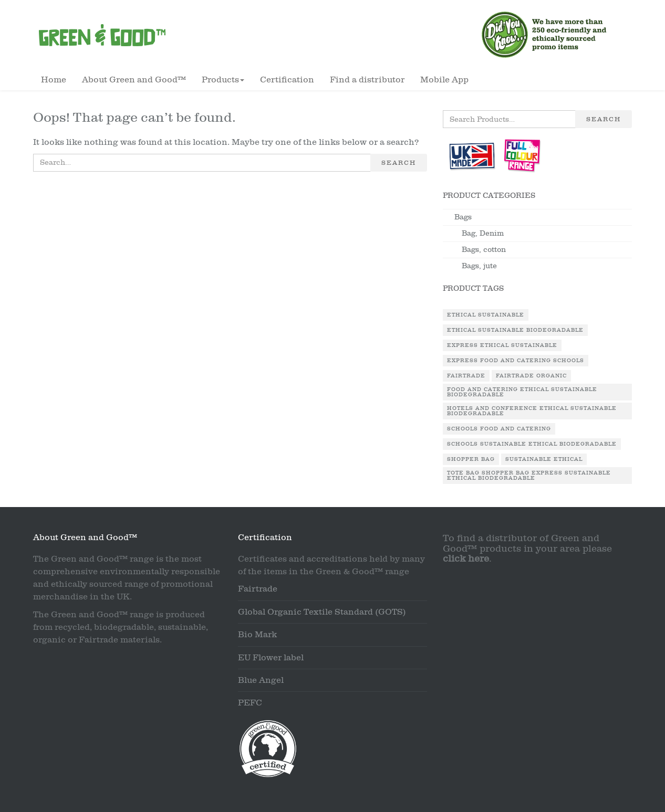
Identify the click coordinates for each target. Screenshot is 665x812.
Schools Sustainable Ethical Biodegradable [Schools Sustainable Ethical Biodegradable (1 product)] (532, 444)
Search (399, 163)
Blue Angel (261, 680)
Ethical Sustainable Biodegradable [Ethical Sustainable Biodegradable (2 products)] (515, 330)
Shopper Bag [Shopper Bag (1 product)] (471, 459)
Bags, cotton (484, 250)
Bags (463, 217)
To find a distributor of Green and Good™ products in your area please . (527, 549)
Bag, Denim (483, 233)
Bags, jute (479, 266)
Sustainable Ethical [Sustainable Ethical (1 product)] (544, 459)
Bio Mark (257, 635)
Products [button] (223, 80)
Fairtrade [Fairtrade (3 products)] (466, 376)
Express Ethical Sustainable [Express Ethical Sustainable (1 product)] (502, 345)
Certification (287, 80)
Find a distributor (367, 80)
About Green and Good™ (134, 80)
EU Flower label (271, 658)
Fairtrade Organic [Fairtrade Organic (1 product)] (531, 376)
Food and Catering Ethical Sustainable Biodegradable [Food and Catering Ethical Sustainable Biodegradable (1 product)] (522, 392)
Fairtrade (258, 589)
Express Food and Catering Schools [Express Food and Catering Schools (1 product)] (516, 361)
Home (54, 80)
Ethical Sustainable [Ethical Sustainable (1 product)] (486, 315)
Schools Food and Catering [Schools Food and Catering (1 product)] (499, 429)
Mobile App (444, 80)
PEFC (250, 703)
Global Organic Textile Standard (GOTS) (322, 612)
